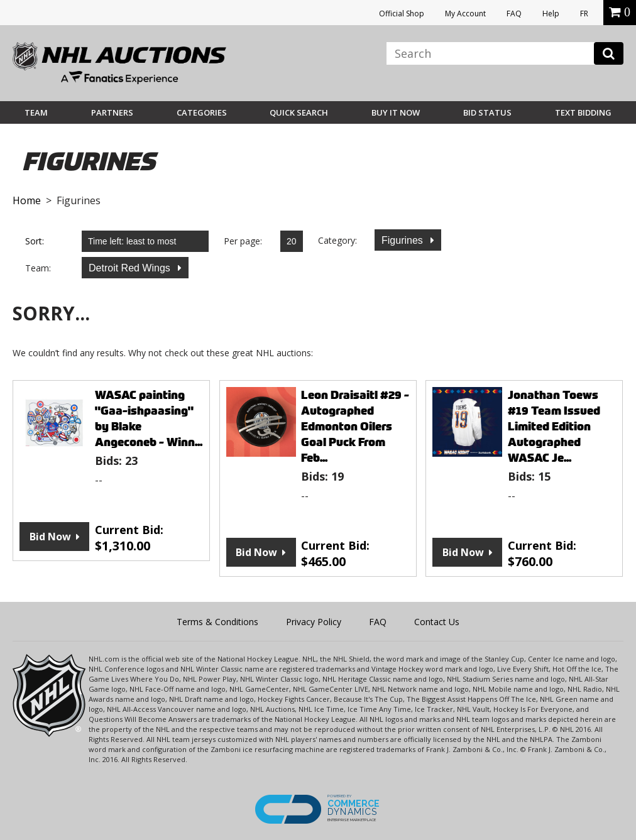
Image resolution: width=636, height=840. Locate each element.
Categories (202, 112)
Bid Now (50, 537)
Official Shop (402, 14)
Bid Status (487, 112)
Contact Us (437, 622)
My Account (465, 14)
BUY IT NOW (396, 112)
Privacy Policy (314, 622)
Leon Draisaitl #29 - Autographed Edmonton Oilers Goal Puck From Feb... (355, 426)
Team (36, 112)
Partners (112, 112)
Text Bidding (583, 112)
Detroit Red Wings (131, 268)
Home (27, 200)
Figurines (403, 240)
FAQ (514, 14)
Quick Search (299, 112)
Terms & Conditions (217, 622)
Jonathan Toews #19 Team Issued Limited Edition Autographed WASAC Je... (554, 426)
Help (551, 14)
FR (584, 14)
